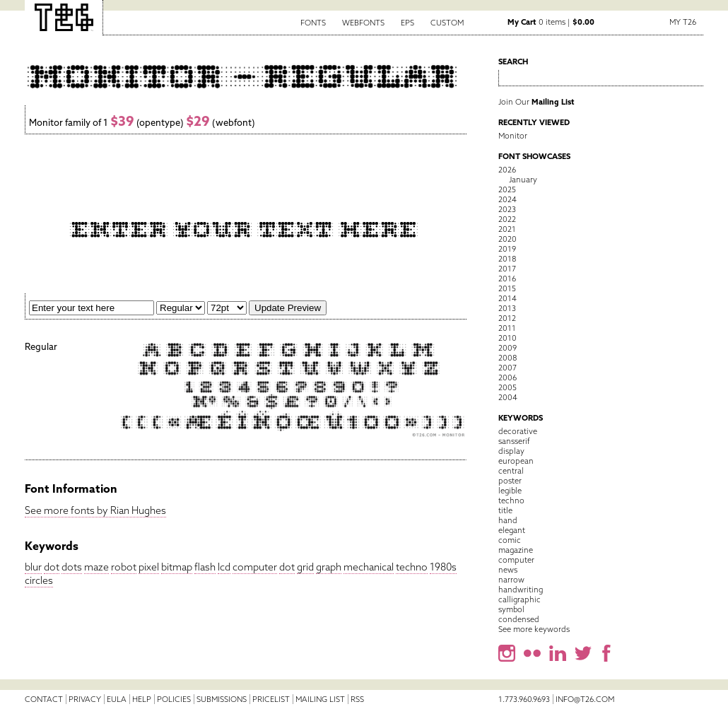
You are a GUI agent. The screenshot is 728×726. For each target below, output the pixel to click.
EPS (407, 23)
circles (39, 580)
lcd (224, 567)
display (511, 451)
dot (52, 567)
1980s (443, 567)
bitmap (177, 567)
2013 (507, 308)
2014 (507, 298)
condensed (519, 619)
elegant (512, 530)
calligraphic (519, 599)
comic (510, 540)
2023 (507, 209)
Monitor (513, 136)
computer (255, 567)
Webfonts (363, 23)
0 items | (551, 22)
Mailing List (320, 699)
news (508, 570)
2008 (507, 358)
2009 (507, 348)
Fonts (313, 23)
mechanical (369, 567)
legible (510, 491)
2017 (507, 269)
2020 (507, 239)
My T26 (683, 22)
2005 (507, 387)
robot (124, 567)
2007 (507, 368)
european (516, 461)
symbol (511, 609)
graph (329, 567)
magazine (516, 550)
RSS (357, 699)
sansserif (514, 441)
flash (205, 567)
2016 (507, 279)
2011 (507, 328)
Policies (174, 699)
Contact (44, 699)
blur (33, 567)
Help (142, 699)
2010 (507, 338)
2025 (507, 189)
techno (412, 567)
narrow (511, 580)
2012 (507, 318)
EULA (117, 699)
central (511, 471)
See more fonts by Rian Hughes (95, 510)
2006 (507, 377)
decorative (518, 431)
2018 (507, 259)
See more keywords (534, 629)
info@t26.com (585, 699)
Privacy (85, 699)
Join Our (536, 102)
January (523, 180)
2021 (507, 229)
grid (305, 567)
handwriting (521, 590)
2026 (507, 170)
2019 (507, 249)
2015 (507, 288)
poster (510, 481)
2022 (507, 219)
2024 (507, 199)
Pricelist (271, 699)
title (505, 510)
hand (508, 520)
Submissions (222, 699)
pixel (149, 567)
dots (72, 567)
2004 (508, 397)
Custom (447, 23)
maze (96, 567)
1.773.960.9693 (524, 699)
